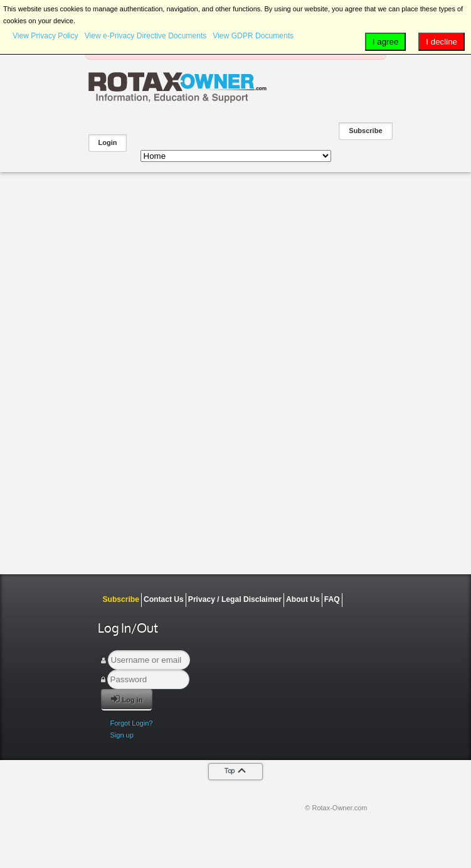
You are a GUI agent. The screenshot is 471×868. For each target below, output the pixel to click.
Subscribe (365, 131)
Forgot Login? (132, 723)
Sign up (122, 735)
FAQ (332, 599)
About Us (303, 599)
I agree (386, 42)
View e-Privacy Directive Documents (146, 36)
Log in (127, 699)
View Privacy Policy (45, 36)
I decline (442, 42)
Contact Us (164, 599)
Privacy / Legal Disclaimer (235, 599)
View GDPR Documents (253, 36)
